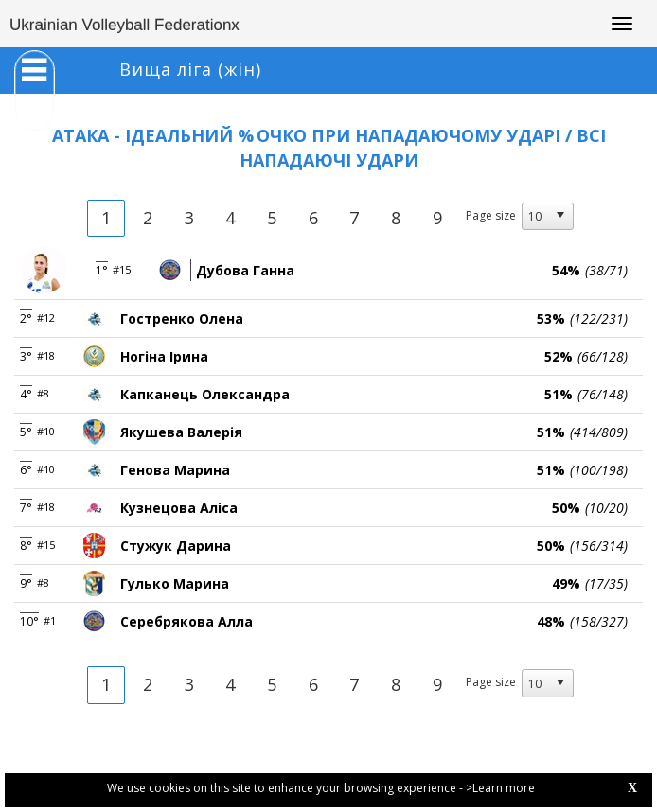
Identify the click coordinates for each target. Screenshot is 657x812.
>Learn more (500, 788)
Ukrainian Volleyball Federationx (124, 25)
